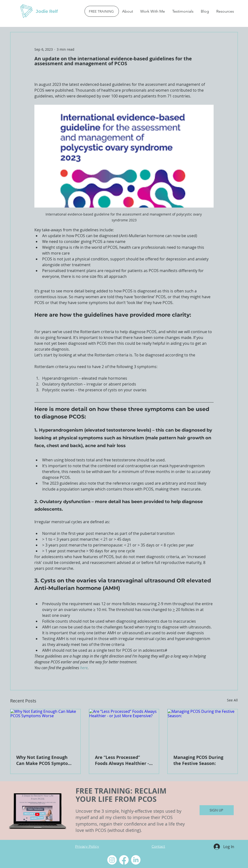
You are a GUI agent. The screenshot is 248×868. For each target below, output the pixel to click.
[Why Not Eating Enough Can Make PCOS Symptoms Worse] (45, 729)
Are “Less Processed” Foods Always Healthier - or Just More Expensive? (122, 760)
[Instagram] (112, 860)
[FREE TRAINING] (102, 11)
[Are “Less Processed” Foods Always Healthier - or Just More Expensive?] (124, 729)
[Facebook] (124, 860)
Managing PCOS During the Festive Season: (198, 760)
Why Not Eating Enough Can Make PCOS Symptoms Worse (45, 760)
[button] (153, 11)
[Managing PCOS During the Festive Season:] (203, 729)
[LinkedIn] (136, 860)
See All (232, 700)
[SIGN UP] (217, 810)
